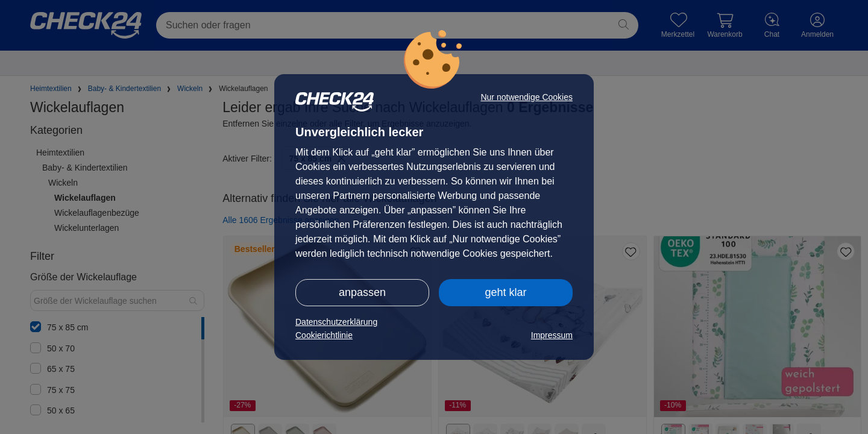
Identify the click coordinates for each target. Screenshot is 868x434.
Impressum (552, 335)
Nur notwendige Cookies (527, 97)
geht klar (505, 292)
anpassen (362, 292)
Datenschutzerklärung (336, 322)
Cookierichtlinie (324, 335)
